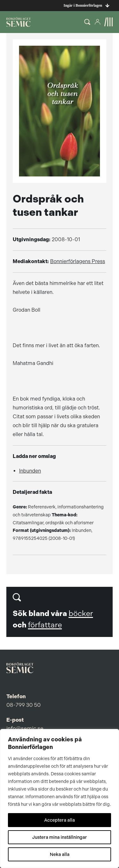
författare (45, 625)
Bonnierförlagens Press (78, 261)
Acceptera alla (60, 820)
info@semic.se (25, 728)
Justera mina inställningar (60, 837)
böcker (81, 613)
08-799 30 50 (23, 705)
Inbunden (30, 471)
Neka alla (60, 854)
